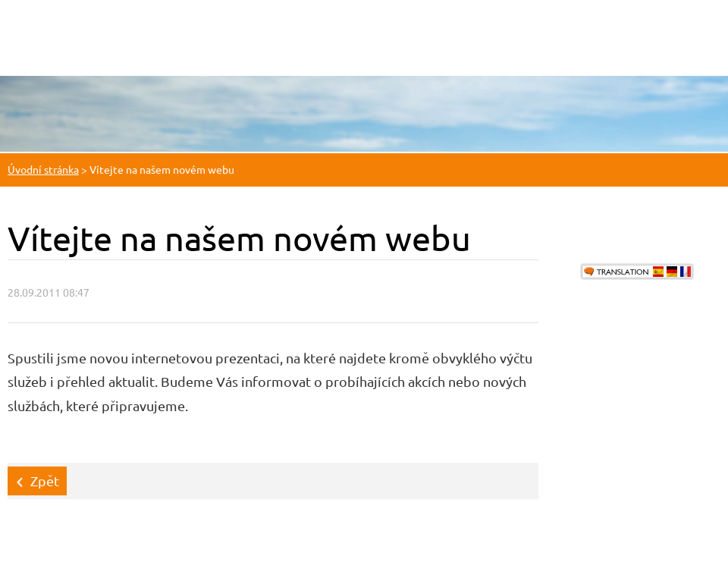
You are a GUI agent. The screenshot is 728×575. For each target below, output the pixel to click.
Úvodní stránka (43, 169)
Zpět (45, 481)
